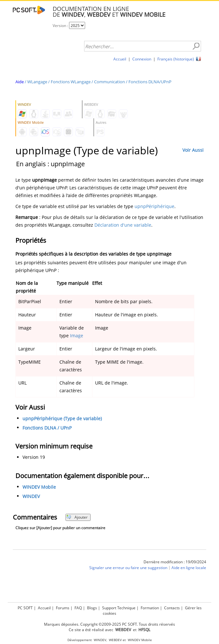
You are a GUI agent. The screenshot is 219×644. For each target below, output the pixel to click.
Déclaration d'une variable (123, 225)
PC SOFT (25, 608)
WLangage (37, 82)
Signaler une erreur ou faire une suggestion (128, 568)
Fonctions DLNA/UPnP (150, 82)
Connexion (142, 59)
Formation (150, 608)
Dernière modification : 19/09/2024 (175, 562)
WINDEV (31, 496)
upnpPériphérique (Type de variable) (62, 418)
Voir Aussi (193, 150)
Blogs (92, 608)
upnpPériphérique (154, 206)
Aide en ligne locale (189, 568)
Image (77, 336)
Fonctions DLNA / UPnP (47, 428)
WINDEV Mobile (39, 487)
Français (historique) (176, 59)
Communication (109, 82)
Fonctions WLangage (71, 82)
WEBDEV (115, 640)
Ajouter (77, 517)
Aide (20, 82)
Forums (63, 608)
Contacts (172, 608)
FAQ (78, 608)
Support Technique (119, 608)
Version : (61, 26)
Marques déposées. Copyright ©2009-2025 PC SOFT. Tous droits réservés (109, 624)
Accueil (120, 59)
